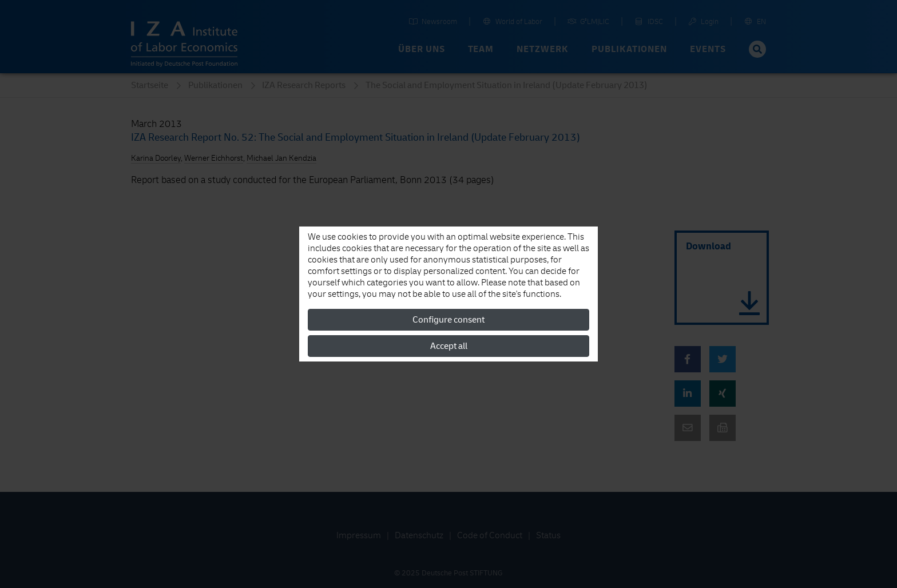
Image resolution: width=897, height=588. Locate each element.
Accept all (449, 346)
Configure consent (449, 320)
